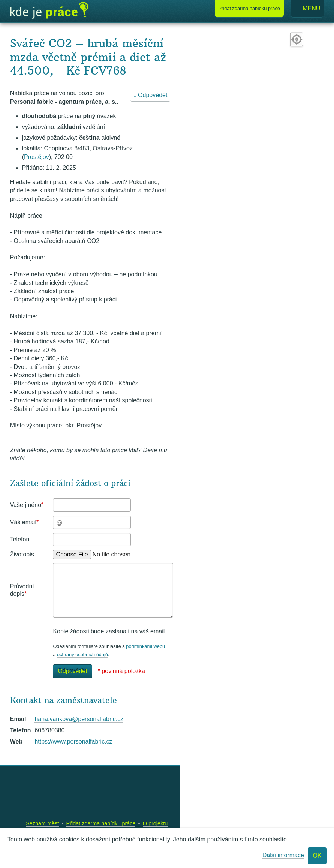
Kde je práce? (49, 10)
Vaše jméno (27, 505)
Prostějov (37, 157)
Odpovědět (72, 671)
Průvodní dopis (22, 590)
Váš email (24, 522)
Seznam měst (42, 823)
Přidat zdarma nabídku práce (101, 823)
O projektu (155, 823)
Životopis (22, 554)
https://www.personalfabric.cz (73, 741)
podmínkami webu (145, 646)
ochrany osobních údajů (82, 654)
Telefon (20, 539)
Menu (307, 9)
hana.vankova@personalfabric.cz (79, 719)
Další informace (283, 855)
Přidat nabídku (249, 8)
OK (317, 855)
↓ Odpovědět (151, 95)
